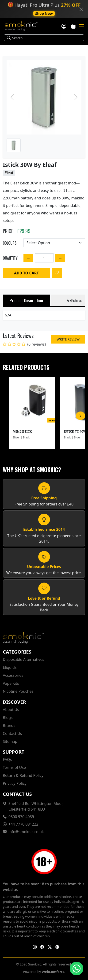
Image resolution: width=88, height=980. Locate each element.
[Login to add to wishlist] (57, 273)
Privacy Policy (15, 783)
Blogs (8, 718)
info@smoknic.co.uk (26, 832)
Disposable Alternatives (23, 659)
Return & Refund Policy (23, 775)
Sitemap (10, 741)
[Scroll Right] (80, 416)
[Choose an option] (54, 243)
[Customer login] (64, 26)
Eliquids (10, 667)
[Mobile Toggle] (81, 26)
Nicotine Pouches (18, 691)
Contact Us (12, 733)
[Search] (47, 38)
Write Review (68, 339)
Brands (9, 726)
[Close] (81, 9)
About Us (11, 710)
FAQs (7, 759)
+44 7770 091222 (23, 824)
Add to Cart (26, 273)
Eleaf (9, 173)
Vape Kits (11, 683)
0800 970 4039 (21, 817)
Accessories (13, 675)
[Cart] (74, 26)
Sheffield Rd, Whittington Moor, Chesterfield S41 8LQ (36, 806)
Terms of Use (14, 767)
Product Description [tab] (26, 300)
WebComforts (53, 972)
